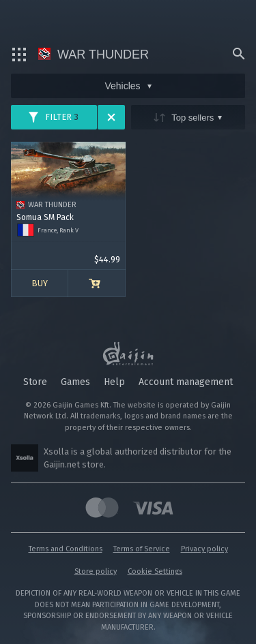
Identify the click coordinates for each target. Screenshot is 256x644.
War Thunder (94, 55)
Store (35, 382)
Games (75, 382)
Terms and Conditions (66, 549)
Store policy (96, 571)
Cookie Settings (155, 571)
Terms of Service (142, 549)
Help (114, 382)
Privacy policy (204, 549)
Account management (186, 382)
